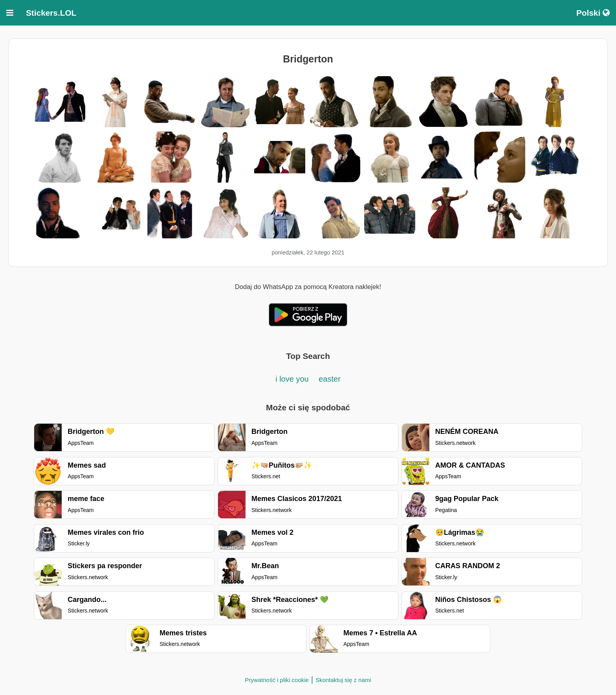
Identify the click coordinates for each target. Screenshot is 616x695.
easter (330, 379)
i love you (293, 379)
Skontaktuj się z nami (343, 680)
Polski (593, 13)
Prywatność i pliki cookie (277, 680)
